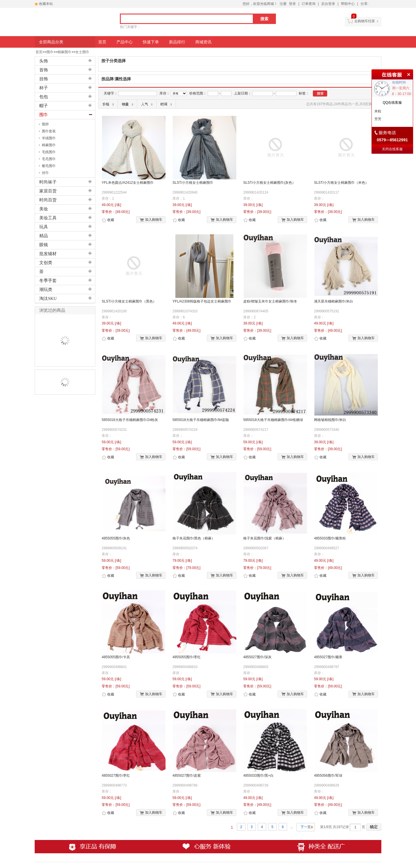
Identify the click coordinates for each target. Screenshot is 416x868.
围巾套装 (49, 131)
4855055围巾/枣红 (187, 657)
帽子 (44, 106)
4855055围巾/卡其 (116, 657)
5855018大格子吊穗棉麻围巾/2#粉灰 (130, 420)
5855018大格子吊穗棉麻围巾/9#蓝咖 (201, 420)
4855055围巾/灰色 (116, 538)
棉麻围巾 (64, 52)
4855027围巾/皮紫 (187, 776)
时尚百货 (48, 200)
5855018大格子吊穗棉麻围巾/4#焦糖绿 (273, 420)
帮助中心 (348, 4)
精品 (44, 236)
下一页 (306, 827)
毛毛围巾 (49, 159)
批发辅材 (48, 254)
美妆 (44, 209)
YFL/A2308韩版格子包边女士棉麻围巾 (202, 301)
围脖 (45, 124)
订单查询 (309, 4)
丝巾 (45, 173)
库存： (165, 93)
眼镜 (44, 245)
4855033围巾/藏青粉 (330, 538)
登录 (292, 4)
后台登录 (328, 4)
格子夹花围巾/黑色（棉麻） (194, 538)
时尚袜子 (48, 182)
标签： (304, 93)
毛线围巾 (49, 152)
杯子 (44, 88)
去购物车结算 (365, 21)
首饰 (44, 70)
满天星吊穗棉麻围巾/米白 (334, 301)
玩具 (44, 227)
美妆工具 (48, 218)
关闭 (408, 74)
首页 (39, 52)
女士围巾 (82, 52)
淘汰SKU (48, 298)
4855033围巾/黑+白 (258, 776)
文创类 (46, 263)
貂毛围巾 (49, 166)
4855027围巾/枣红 (116, 776)
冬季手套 (48, 281)
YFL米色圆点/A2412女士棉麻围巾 (128, 183)
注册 (283, 4)
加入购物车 (151, 220)
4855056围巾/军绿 (328, 776)
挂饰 (44, 79)
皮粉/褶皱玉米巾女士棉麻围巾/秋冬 (270, 301)
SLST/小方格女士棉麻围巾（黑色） (129, 301)
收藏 (108, 220)
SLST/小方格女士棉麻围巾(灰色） (269, 183)
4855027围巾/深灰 (257, 657)
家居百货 (48, 191)
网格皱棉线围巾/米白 (330, 420)
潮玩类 (46, 290)
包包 (44, 97)
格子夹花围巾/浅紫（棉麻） (264, 538)
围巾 (50, 52)
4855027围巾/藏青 (328, 657)
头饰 (44, 61)
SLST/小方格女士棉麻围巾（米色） (341, 183)
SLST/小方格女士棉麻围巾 (193, 183)
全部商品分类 (51, 42)
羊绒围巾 (49, 138)
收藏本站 (46, 4)
